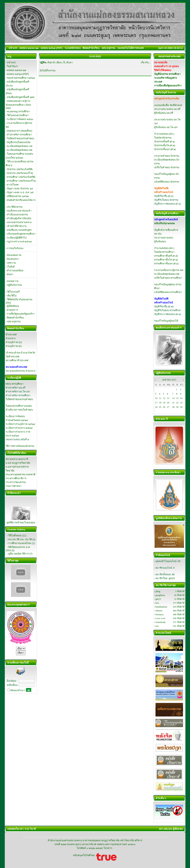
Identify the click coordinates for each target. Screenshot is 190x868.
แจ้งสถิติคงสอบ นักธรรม (167, 182)
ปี (64, 62)
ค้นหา (10, 274)
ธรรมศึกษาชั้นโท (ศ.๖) (166, 260)
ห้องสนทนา (13, 259)
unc (157, 626)
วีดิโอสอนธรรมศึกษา (18, 115)
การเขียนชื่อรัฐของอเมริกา (168, 86)
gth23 (172, 578)
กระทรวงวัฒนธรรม (16, 482)
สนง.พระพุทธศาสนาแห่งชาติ (21, 474)
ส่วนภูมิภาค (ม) (14, 342)
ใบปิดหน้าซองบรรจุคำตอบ (21, 138)
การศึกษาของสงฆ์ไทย (20, 543)
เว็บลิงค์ (11, 267)
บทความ (11, 263)
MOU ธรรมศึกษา (15, 384)
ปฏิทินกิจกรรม (15, 285)
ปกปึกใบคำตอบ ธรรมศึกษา (168, 278)
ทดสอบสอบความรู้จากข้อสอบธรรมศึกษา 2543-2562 (19, 105)
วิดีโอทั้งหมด (15, 536)
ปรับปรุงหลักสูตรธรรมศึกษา (21, 234)
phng (158, 591)
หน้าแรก (11, 62)
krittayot (160, 614)
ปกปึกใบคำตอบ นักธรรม (167, 167)
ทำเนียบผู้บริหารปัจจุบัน (19, 218)
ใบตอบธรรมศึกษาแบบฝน (19, 406)
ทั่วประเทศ (11, 334)
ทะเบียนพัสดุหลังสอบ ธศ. (20, 150)
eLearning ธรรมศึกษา (18, 111)
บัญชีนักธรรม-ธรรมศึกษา (167, 74)
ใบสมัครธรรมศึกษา (164, 252)
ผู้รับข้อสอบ (160, 241)
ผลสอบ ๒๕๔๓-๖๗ (17, 70)
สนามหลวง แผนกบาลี (17, 459)
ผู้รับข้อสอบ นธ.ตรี (164, 113)
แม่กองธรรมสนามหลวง (19, 222)
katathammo (161, 607)
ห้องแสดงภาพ (14, 255)
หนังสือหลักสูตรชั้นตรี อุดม (21, 97)
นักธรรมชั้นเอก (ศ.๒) (165, 149)
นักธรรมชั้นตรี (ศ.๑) (165, 142)
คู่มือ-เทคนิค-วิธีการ (19, 554)
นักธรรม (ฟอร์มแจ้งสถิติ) (20, 169)
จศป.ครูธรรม (14, 321)
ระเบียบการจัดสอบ (15, 416)
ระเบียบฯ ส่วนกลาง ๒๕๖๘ (19, 428)
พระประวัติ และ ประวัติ (20, 539)
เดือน (59, 62)
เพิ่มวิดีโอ (12, 296)
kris (157, 603)
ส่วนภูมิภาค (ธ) (14, 346)
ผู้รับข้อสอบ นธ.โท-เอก (166, 127)
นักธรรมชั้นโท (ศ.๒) (165, 145)
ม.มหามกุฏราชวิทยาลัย (18, 463)
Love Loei (160, 618)
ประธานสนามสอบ (164, 238)
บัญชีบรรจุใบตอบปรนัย (19, 142)
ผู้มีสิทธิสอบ (13, 306)
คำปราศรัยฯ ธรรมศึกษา (19, 135)
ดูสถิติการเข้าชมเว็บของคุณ (21, 523)
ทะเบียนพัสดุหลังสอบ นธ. (20, 146)
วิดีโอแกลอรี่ (13, 292)
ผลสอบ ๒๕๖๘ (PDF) (18, 74)
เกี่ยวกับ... (146, 62)
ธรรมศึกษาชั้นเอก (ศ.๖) (166, 263)
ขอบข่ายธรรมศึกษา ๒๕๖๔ (21, 78)
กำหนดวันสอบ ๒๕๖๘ (17, 420)
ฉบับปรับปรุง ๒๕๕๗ (164, 223)
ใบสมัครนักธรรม (163, 138)
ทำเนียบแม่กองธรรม (18, 215)
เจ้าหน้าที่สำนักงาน (17, 226)
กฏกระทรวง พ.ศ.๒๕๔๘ (19, 241)
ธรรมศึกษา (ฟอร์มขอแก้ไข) (21, 181)
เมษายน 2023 (169, 380)
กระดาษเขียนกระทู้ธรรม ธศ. (169, 270)
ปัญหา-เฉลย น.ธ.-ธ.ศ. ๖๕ (20, 192)
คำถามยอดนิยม (15, 270)
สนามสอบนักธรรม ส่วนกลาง (21, 371)
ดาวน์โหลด (13, 185)
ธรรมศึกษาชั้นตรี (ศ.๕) (166, 256)
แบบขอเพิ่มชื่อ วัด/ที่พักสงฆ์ (168, 105)
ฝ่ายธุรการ (12, 310)
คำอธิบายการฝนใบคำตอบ (19, 410)
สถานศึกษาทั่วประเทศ (17, 360)
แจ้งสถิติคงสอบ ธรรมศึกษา (168, 292)
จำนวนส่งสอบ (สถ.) (164, 134)
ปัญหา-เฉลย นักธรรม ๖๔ (20, 188)
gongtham (160, 595)
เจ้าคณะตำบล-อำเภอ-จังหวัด (20, 353)
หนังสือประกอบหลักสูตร (19, 230)
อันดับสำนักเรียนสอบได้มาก (21, 200)
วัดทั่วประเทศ (12, 356)
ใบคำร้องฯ (12, 66)
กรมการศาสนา (13, 486)
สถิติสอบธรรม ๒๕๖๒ (18, 196)
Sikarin (159, 611)
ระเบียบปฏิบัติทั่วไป (17, 238)
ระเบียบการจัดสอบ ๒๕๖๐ (20, 119)
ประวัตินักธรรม (15, 207)
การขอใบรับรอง (15, 248)
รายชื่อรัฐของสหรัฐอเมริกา (21, 314)
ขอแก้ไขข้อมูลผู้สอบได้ (166, 321)
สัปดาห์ (51, 62)
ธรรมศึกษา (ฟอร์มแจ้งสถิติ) (21, 177)
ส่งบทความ (13, 281)
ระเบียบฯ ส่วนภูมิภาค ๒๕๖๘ (20, 424)
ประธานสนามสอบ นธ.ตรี (167, 109)
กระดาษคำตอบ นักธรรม (167, 156)
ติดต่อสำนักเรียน (15, 318)
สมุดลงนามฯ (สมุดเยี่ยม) (20, 131)
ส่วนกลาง (11, 338)
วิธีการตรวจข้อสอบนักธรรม (20, 446)
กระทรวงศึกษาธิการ (16, 478)
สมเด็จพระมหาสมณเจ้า (19, 211)
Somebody (161, 622)
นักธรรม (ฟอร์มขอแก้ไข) (20, 173)
